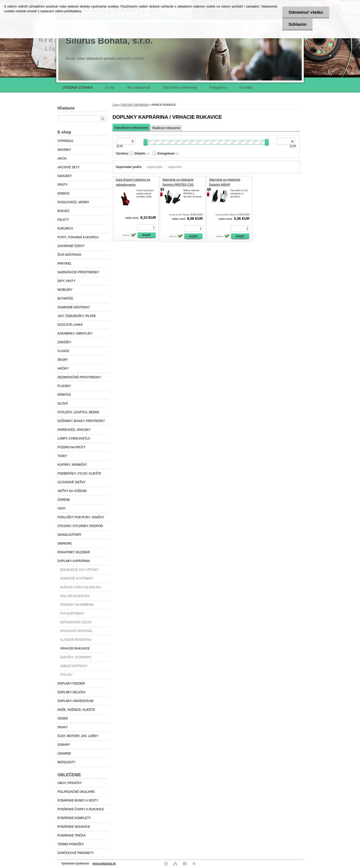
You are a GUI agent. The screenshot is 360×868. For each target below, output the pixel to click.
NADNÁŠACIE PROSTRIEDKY (78, 272)
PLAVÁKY (64, 386)
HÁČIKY (63, 368)
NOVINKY (64, 150)
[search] (102, 119)
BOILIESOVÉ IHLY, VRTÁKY (79, 570)
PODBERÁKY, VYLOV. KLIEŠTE (79, 473)
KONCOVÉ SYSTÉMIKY (76, 578)
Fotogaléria (218, 87)
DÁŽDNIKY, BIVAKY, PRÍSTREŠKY (81, 421)
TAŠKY (62, 456)
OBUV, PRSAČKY (70, 783)
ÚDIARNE (64, 753)
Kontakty (246, 87)
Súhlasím (297, 24)
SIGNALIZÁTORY (69, 535)
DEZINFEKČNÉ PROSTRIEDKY (79, 377)
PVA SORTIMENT (72, 613)
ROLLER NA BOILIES (75, 596)
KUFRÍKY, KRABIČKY (72, 465)
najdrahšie (175, 167)
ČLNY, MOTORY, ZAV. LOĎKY (78, 736)
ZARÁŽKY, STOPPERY (76, 657)
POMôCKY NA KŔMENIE (77, 605)
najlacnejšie (155, 167)
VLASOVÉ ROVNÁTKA (76, 640)
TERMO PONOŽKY (71, 844)
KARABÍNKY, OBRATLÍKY (75, 333)
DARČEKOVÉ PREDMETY (76, 853)
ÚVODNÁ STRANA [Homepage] (78, 87)
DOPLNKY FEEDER (71, 683)
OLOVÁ (63, 403)
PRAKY (63, 727)
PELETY (63, 220)
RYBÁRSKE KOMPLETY (74, 818)
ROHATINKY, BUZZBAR (74, 552)
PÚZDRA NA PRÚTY (71, 447)
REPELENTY (66, 762)
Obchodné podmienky (180, 87)
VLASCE (63, 351)
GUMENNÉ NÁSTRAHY (74, 307)
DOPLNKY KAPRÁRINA (74, 561)
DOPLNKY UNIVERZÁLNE (76, 701)
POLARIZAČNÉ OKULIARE (76, 792)
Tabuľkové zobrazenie (131, 128)
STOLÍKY (66, 675)
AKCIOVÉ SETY (68, 167)
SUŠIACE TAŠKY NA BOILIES (80, 587)
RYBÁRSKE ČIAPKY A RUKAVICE (81, 809)
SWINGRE (65, 543)
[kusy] (147, 227)
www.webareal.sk (104, 863)
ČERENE (64, 500)
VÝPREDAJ (65, 141)
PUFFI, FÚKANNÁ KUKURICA (78, 237)
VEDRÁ (63, 718)
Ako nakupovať (139, 87)
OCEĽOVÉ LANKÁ (70, 325)
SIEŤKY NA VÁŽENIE (72, 491)
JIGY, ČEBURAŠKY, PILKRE (77, 316)
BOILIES (63, 211)
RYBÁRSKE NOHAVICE (74, 827)
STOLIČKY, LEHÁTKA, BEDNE (78, 412)
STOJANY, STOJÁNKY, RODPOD (80, 526)
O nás (110, 87)
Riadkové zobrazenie (166, 128)
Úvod (115, 105)
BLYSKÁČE (65, 298)
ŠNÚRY (63, 360)
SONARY (64, 745)
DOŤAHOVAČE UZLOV (76, 622)
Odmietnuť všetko (306, 12)
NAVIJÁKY (65, 176)
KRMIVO (63, 193)
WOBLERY (65, 290)
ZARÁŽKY (64, 342)
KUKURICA (65, 228)
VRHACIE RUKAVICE (75, 648)
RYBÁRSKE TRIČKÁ (71, 835)
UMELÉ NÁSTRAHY (74, 666)
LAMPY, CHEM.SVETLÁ (74, 438)
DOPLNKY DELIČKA (71, 692)
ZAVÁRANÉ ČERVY (71, 246)
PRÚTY (63, 185)
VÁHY (62, 508)
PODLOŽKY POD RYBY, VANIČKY (81, 517)
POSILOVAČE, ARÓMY (73, 202)
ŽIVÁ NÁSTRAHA (69, 255)
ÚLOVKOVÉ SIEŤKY (71, 482)
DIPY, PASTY (66, 281)
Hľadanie (66, 108)
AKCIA (62, 158)
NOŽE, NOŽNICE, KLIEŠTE (76, 710)
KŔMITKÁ (64, 395)
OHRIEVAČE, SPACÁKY (74, 430)
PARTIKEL (65, 263)
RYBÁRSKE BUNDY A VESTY (78, 800)
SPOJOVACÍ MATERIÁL (76, 631)
